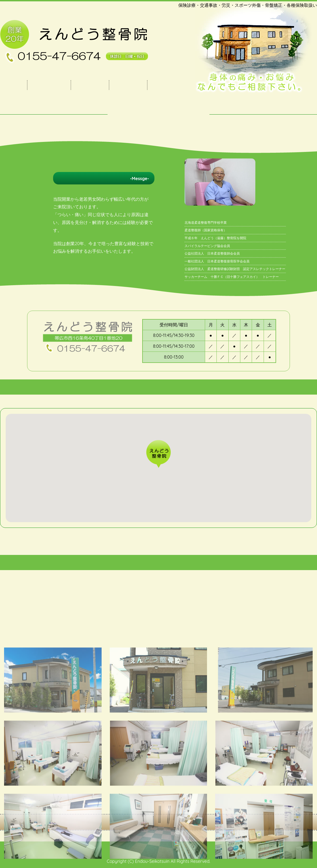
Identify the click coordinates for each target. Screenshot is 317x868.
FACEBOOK (168, 85)
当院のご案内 (49, 85)
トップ (14, 85)
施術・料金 (90, 85)
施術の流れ (128, 85)
